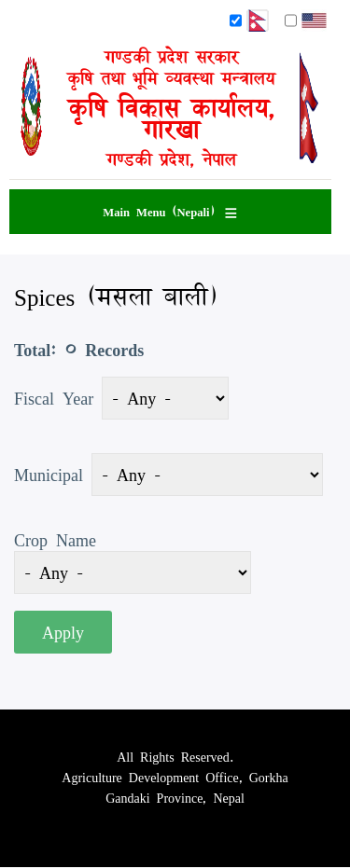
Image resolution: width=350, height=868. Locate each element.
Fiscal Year (54, 398)
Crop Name (55, 540)
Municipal (49, 475)
